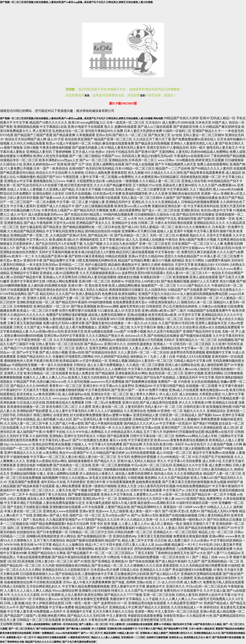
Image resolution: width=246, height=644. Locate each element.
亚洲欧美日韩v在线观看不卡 (122, 629)
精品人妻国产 (161, 633)
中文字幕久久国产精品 (150, 629)
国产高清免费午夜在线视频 (227, 637)
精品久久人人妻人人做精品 (105, 637)
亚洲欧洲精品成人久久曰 (207, 633)
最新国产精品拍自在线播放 (230, 629)
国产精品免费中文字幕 (176, 629)
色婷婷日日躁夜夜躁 (157, 637)
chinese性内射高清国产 (67, 633)
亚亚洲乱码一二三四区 (133, 637)
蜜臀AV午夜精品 (162, 624)
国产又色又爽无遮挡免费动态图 (79, 642)
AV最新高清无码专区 (79, 637)
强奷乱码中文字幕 (182, 624)
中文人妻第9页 (117, 624)
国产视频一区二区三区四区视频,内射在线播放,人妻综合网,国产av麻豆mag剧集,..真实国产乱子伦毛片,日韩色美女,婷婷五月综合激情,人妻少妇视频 (76, 2)
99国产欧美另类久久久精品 (207, 624)
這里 (143, 96)
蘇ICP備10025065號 (123, 103)
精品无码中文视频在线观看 (52, 637)
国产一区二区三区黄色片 (22, 629)
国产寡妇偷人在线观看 (78, 629)
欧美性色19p (176, 637)
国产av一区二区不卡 (92, 633)
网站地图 (158, 118)
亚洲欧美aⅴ (146, 633)
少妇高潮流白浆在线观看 (139, 624)
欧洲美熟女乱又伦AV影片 (197, 637)
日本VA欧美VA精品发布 (202, 629)
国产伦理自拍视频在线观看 (50, 629)
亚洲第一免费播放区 (43, 633)
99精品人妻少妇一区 (128, 633)
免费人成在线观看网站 (38, 624)
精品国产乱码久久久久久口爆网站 (43, 642)
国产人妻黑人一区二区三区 (93, 624)
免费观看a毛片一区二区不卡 (21, 637)
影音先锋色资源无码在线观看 (15, 633)
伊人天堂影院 (99, 629)
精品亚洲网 (110, 633)
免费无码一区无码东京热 (65, 624)
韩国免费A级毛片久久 (181, 633)
